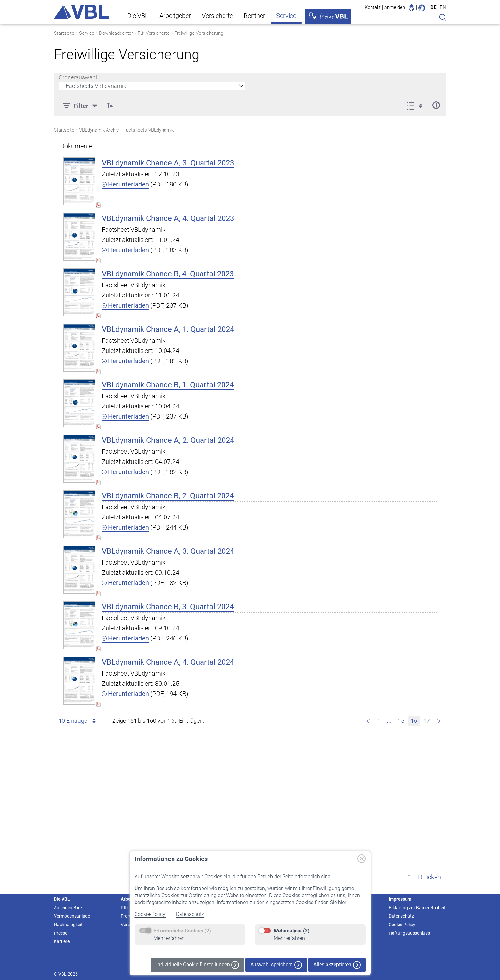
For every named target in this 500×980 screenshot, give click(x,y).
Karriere (62, 941)
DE (433, 7)
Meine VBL (328, 16)
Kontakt (373, 7)
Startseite (64, 33)
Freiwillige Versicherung (199, 33)
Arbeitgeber (175, 16)
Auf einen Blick (68, 908)
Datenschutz (190, 914)
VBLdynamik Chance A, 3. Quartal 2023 (168, 163)
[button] (110, 105)
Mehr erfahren (169, 938)
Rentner (254, 16)
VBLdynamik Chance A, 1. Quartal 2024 (168, 329)
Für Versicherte (154, 33)
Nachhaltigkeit (68, 925)
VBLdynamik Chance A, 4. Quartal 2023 (168, 218)
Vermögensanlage (72, 916)
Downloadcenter (116, 33)
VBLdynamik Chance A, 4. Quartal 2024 (168, 662)
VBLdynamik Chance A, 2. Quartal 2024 (168, 440)
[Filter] (81, 105)
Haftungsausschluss (409, 933)
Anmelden (395, 7)
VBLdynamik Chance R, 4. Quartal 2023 (168, 274)
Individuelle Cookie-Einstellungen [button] (198, 965)
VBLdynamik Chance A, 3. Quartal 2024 (168, 551)
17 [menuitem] (428, 720)
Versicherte (217, 16)
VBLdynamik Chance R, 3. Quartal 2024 (168, 607)
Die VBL (138, 16)
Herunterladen (125, 184)
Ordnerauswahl (78, 77)
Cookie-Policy (151, 914)
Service (286, 16)
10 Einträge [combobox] (78, 721)
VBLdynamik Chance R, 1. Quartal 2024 (168, 385)
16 (415, 720)
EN (443, 7)
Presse (61, 933)
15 (403, 720)
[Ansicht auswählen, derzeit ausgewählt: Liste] (416, 105)
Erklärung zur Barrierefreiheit (417, 908)
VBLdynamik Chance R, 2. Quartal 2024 (168, 496)
